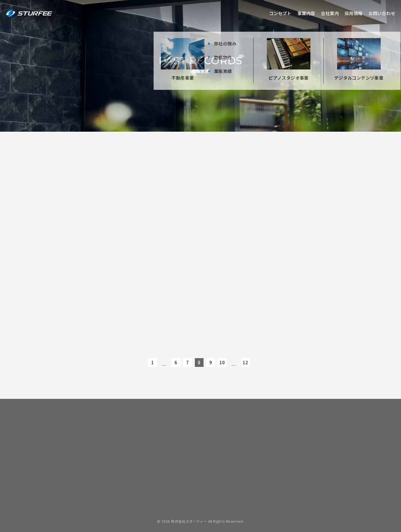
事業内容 (306, 13)
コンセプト (280, 13)
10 (222, 362)
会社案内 (330, 13)
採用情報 (354, 13)
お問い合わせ (382, 13)
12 (246, 362)
